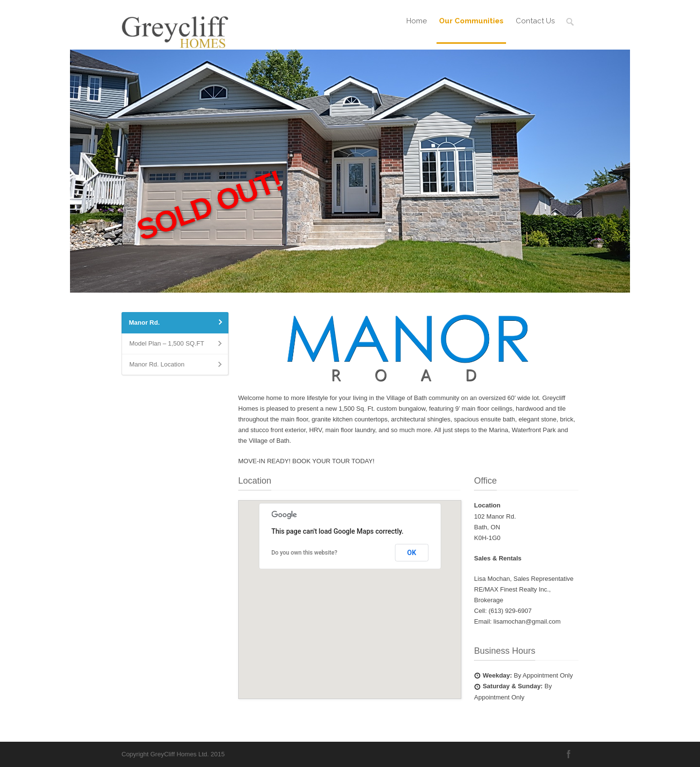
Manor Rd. (144, 322)
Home (417, 21)
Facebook (569, 754)
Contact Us (535, 21)
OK (412, 553)
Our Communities (471, 21)
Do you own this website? (304, 553)
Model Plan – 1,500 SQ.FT (167, 343)
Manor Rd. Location (157, 364)
